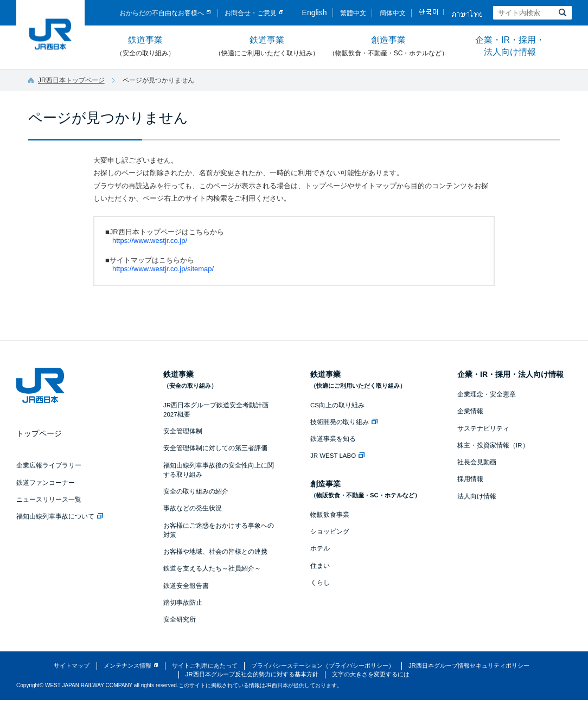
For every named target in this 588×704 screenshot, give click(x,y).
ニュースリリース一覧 (49, 500)
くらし (320, 583)
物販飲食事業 (330, 515)
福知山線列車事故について (60, 516)
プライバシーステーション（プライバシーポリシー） (323, 665)
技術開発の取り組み (344, 422)
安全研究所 (180, 619)
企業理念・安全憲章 (487, 394)
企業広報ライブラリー (49, 465)
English (315, 12)
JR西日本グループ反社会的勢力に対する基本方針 (252, 674)
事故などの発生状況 (193, 508)
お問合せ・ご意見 (251, 13)
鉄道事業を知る (333, 439)
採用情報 (470, 479)
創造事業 (388, 47)
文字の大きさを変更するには (371, 674)
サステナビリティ (483, 428)
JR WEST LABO (337, 456)
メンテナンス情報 (127, 665)
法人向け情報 (477, 496)
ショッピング (330, 532)
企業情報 (470, 411)
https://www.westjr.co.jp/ (150, 241)
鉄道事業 (145, 47)
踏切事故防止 (183, 603)
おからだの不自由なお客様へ (162, 13)
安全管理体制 (183, 431)
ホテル (320, 548)
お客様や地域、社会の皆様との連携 (215, 552)
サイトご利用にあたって (205, 665)
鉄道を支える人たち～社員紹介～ (212, 568)
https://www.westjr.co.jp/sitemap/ (163, 269)
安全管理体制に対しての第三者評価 (215, 448)
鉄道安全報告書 (186, 586)
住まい (320, 566)
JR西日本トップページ (71, 80)
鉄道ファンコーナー (46, 483)
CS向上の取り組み (337, 405)
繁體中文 (353, 13)
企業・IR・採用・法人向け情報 (510, 46)
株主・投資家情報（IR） (493, 445)
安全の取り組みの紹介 (196, 491)
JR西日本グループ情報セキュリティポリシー (469, 665)
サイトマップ (72, 665)
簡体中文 (393, 13)
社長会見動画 (477, 462)
